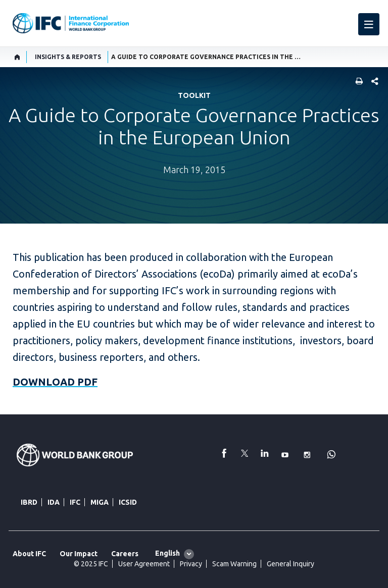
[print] (357, 82)
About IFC (29, 554)
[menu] (369, 24)
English (167, 553)
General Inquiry (290, 564)
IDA (54, 502)
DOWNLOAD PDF (55, 382)
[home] (17, 57)
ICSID (128, 502)
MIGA (100, 502)
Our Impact (79, 554)
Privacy (191, 564)
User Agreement (144, 564)
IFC (75, 502)
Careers (125, 554)
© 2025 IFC (91, 564)
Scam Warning (234, 564)
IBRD (29, 502)
